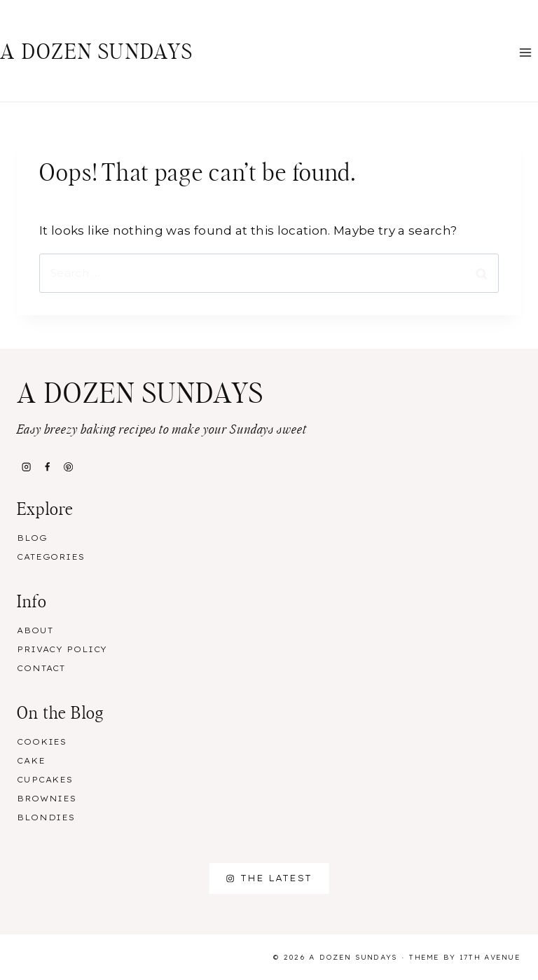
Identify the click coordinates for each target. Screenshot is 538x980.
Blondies (46, 817)
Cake (31, 761)
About (35, 630)
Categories (51, 557)
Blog (32, 538)
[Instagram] (26, 467)
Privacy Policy (62, 649)
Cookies (42, 742)
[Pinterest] (69, 467)
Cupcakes (45, 780)
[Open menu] (525, 52)
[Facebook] (47, 467)
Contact (41, 668)
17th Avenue (490, 957)
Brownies (47, 799)
